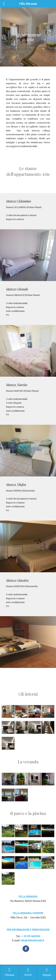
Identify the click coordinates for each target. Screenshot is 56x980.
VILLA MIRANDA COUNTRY (28, 913)
